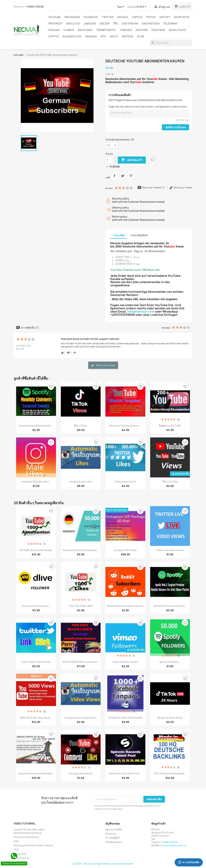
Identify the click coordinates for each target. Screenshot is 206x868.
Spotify (165, 17)
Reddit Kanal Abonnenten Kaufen (125, 606)
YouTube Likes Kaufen (81, 773)
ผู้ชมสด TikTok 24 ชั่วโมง (170, 718)
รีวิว (116, 24)
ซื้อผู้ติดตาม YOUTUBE (170, 426)
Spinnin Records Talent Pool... (125, 773)
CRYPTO (54, 36)
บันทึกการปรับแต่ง (176, 127)
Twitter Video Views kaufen (36, 662)
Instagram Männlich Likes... (36, 482)
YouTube (54, 17)
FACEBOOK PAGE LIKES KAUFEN (125, 718)
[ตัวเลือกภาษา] (121, 7)
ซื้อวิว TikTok (81, 426)
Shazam (54, 30)
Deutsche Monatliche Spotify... (36, 426)
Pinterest (55, 24)
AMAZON (91, 36)
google (123, 17)
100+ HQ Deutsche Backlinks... (170, 773)
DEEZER (105, 24)
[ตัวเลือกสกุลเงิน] (142, 7)
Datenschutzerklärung (26, 837)
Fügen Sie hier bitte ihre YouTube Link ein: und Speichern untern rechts (148, 107)
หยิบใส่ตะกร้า (132, 160)
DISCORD (142, 30)
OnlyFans (158, 30)
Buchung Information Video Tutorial (33, 845)
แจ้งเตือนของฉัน (114, 842)
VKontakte (182, 17)
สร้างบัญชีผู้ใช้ (112, 838)
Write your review (181, 187)
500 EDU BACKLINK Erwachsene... (81, 662)
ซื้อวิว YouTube (170, 482)
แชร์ (114, 179)
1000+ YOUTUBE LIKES (81, 606)
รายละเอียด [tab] (119, 235)
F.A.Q (16, 850)
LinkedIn (90, 24)
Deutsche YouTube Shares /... (125, 426)
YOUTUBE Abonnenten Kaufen (36, 550)
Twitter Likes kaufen (125, 482)
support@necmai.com (175, 845)
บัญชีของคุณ (113, 824)
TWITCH (137, 17)
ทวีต (123, 179)
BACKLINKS (85, 30)
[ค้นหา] (171, 43)
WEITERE (128, 36)
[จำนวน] (109, 160)
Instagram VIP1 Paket (125, 550)
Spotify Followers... (170, 662)
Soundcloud (72, 36)
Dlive (141, 36)
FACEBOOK (91, 17)
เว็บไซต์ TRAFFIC (106, 30)
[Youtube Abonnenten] (112, 145)
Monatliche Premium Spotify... (170, 606)
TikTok (151, 17)
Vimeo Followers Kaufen (125, 662)
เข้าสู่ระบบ (111, 834)
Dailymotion (151, 24)
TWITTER (108, 17)
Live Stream (130, 24)
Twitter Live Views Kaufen (170, 550)
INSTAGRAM (72, 17)
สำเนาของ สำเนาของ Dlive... (36, 606)
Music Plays (177, 30)
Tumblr (69, 30)
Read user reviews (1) (151, 187)
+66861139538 (35, 7)
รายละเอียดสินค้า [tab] (139, 235)
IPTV (103, 36)
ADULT (114, 36)
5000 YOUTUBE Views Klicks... (36, 718)
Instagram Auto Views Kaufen (81, 718)
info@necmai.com (141, 312)
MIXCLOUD (73, 24)
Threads (126, 30)
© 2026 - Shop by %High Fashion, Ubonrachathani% (103, 864)
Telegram (170, 24)
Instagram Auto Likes (81, 482)
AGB (16, 841)
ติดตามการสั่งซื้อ (114, 829)
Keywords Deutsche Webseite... (81, 550)
